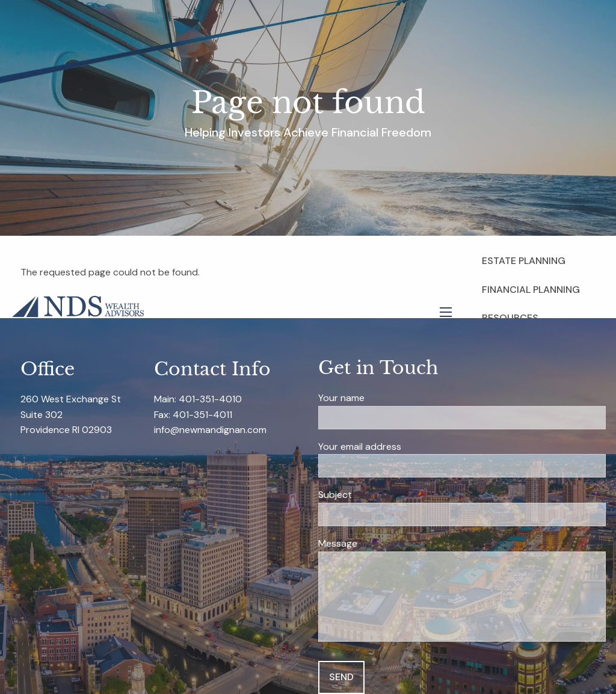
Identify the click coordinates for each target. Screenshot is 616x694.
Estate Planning (524, 261)
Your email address (405, 447)
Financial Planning (531, 290)
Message (383, 544)
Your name (386, 398)
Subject (380, 495)
